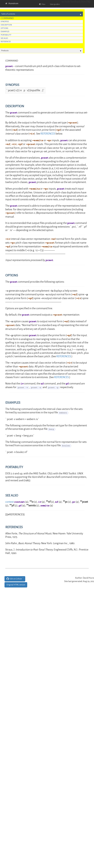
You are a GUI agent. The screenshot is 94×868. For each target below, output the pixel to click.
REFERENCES (48, 134)
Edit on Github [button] (14, 579)
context (10, 502)
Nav (42, 4)
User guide (55, 4)
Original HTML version (16, 585)
